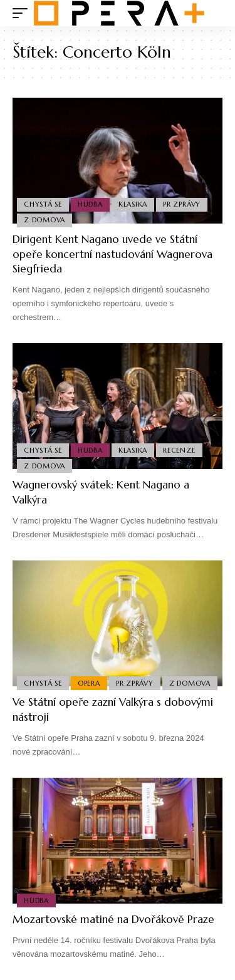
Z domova (44, 220)
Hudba (90, 204)
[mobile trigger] (23, 13)
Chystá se (43, 204)
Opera (89, 683)
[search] (213, 13)
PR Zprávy (182, 204)
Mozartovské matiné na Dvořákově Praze (113, 919)
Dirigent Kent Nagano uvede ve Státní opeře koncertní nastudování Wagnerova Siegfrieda (112, 254)
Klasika (133, 204)
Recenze (179, 450)
